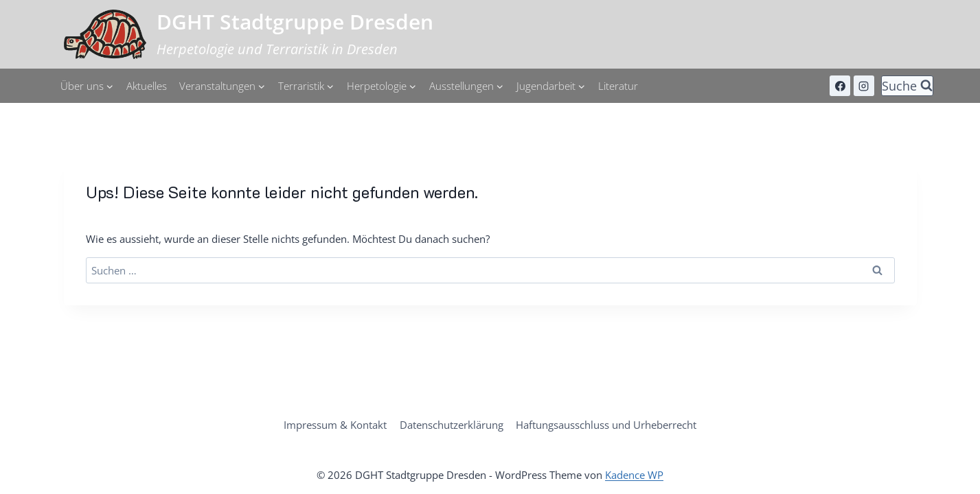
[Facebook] (840, 86)
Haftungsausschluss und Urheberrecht (606, 425)
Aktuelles (147, 86)
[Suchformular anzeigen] (907, 86)
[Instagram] (864, 86)
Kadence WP (634, 475)
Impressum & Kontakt (336, 425)
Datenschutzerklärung (452, 425)
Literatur (618, 86)
